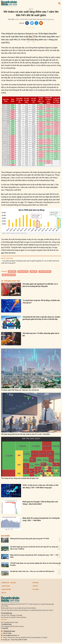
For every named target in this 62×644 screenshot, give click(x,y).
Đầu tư (31, 9)
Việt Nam (35, 583)
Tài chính (36, 589)
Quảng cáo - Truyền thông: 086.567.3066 (14, 640)
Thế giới (35, 586)
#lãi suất (33, 271)
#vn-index (12, 271)
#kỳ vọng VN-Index (9, 275)
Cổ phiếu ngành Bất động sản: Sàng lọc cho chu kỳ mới (20, 390)
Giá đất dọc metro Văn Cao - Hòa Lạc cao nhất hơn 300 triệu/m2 (32, 571)
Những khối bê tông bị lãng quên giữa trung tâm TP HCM (29, 539)
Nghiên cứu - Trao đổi (9, 583)
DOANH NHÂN (6, 586)
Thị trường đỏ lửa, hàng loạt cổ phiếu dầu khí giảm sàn (20, 478)
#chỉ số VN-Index (45, 271)
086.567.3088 (6, 633)
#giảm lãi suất (23, 271)
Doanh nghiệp (6, 589)
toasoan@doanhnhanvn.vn (10, 635)
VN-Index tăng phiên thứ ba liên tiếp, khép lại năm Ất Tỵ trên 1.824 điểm (25, 434)
